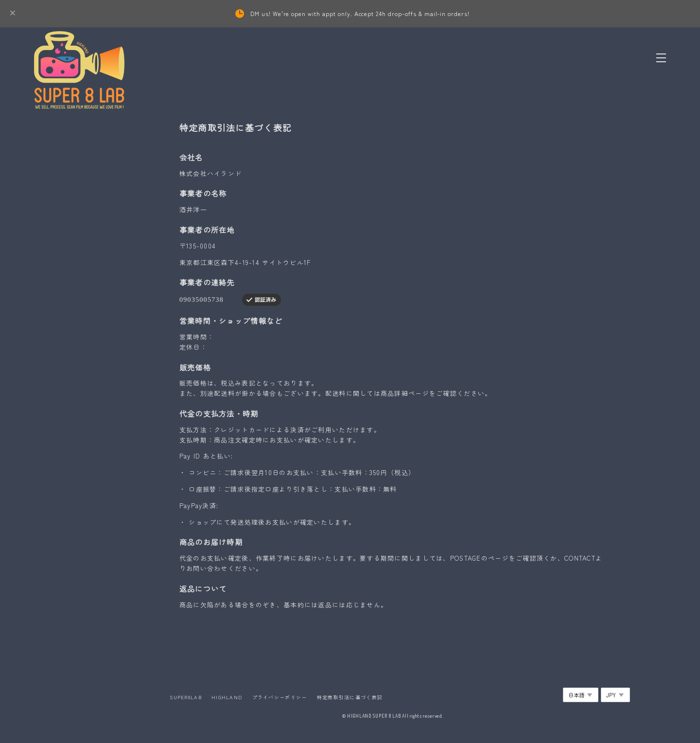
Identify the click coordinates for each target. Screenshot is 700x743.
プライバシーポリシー (280, 697)
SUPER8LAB (186, 697)
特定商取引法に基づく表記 (350, 697)
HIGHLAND (227, 697)
